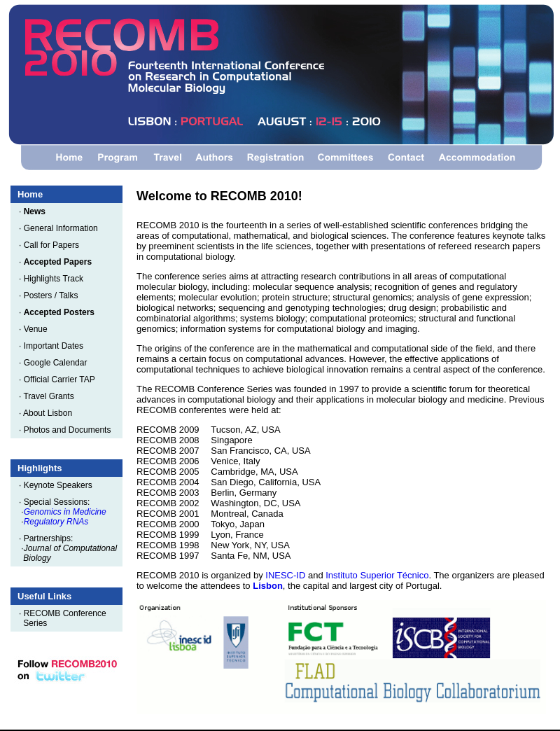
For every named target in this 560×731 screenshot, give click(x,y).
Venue (38, 329)
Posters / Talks (54, 295)
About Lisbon (50, 413)
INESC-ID (285, 575)
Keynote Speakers (61, 485)
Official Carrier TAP (62, 380)
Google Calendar (58, 363)
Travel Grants (51, 396)
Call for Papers (54, 245)
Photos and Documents (70, 430)
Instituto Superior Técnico (377, 575)
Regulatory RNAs (56, 522)
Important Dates (56, 346)
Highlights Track (56, 279)
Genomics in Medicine (65, 512)
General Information (63, 228)
